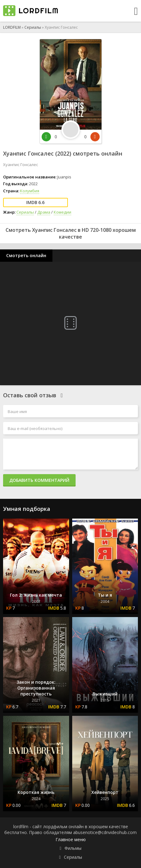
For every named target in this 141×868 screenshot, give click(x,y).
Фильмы (73, 848)
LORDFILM (12, 27)
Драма (44, 212)
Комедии (62, 212)
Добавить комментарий (39, 480)
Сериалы (33, 27)
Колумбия (30, 191)
